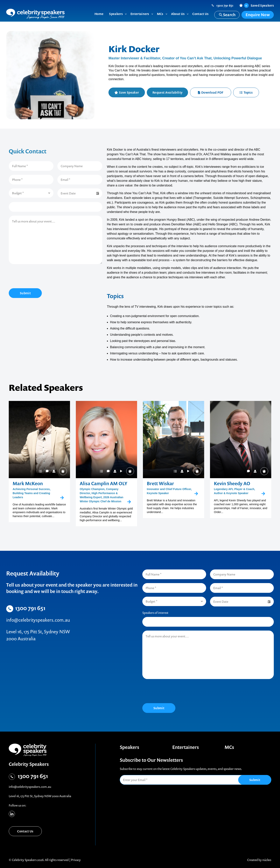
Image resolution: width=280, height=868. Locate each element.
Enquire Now (258, 15)
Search (227, 15)
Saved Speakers (259, 5)
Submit (25, 293)
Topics (246, 92)
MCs (229, 747)
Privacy (76, 860)
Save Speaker (129, 92)
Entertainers (186, 747)
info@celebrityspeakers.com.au (38, 620)
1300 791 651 (225, 5)
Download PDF (211, 92)
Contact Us (25, 831)
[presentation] (38, 277)
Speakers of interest (155, 613)
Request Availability (167, 92)
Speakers (129, 747)
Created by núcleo (259, 860)
